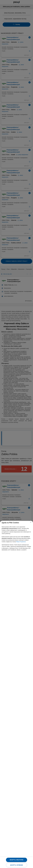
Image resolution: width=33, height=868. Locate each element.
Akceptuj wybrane (16, 865)
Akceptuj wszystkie (16, 860)
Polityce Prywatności (21, 542)
